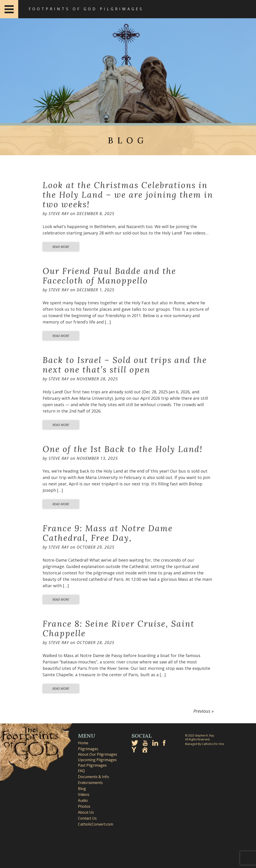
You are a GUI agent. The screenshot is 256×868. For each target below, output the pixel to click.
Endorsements (90, 783)
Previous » (203, 711)
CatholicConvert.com (96, 824)
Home (83, 743)
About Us (86, 812)
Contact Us (87, 818)
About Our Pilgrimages (98, 754)
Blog (82, 789)
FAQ (81, 771)
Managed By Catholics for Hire (205, 744)
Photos (84, 806)
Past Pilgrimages (92, 765)
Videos (84, 794)
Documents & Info (93, 777)
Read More (61, 247)
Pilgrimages (88, 749)
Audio (83, 800)
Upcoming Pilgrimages (97, 760)
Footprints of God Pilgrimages (86, 9)
